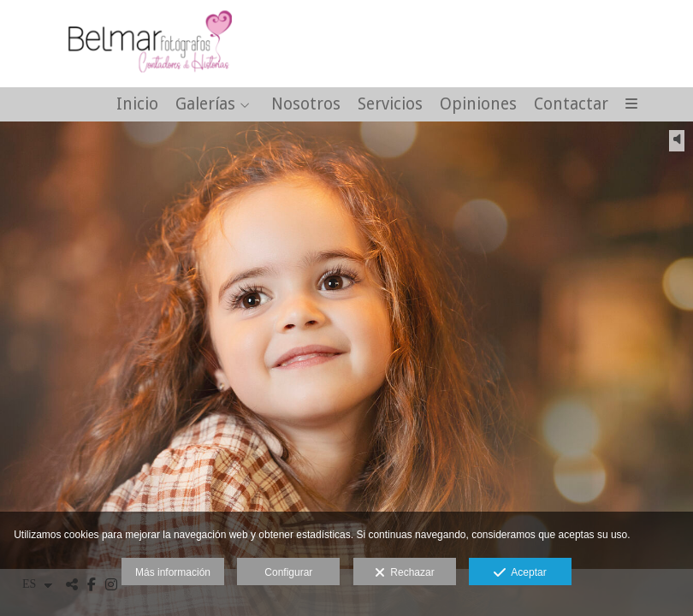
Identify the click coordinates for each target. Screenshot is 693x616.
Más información (173, 572)
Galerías (205, 105)
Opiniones (478, 105)
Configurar (288, 572)
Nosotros (306, 105)
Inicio (137, 105)
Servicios (390, 105)
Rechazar (405, 573)
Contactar (571, 105)
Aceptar (520, 573)
